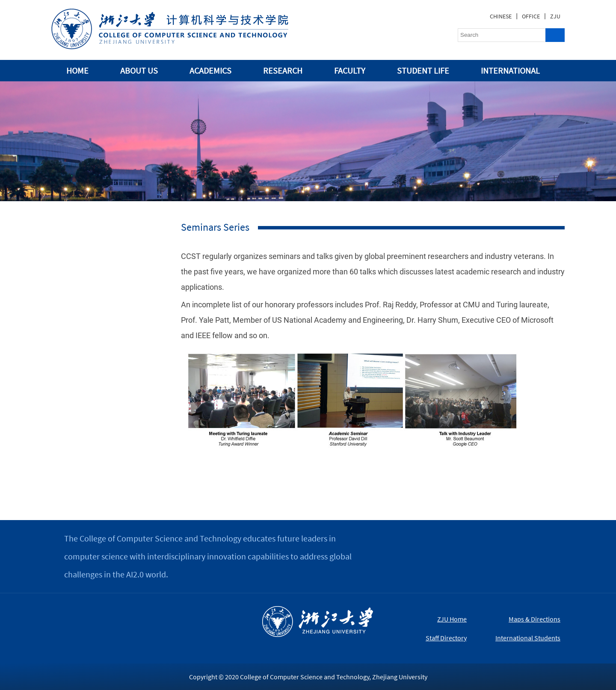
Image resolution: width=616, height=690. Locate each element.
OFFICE (531, 16)
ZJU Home (452, 619)
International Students (528, 638)
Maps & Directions (535, 619)
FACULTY (350, 70)
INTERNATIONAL (510, 70)
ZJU (555, 16)
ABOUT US (139, 70)
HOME (77, 70)
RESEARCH (283, 70)
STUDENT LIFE (423, 70)
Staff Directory (446, 638)
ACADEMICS (210, 70)
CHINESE (501, 16)
